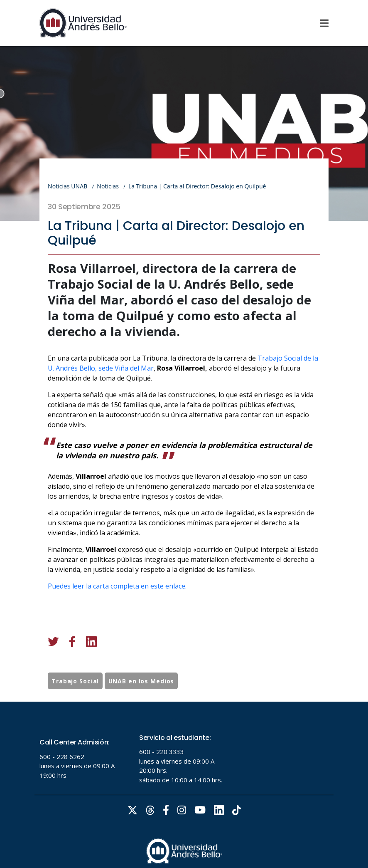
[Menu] (324, 23)
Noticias (108, 186)
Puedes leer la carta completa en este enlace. (117, 618)
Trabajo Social (75, 697)
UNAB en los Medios (141, 697)
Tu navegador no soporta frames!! (184, 785)
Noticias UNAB (67, 186)
